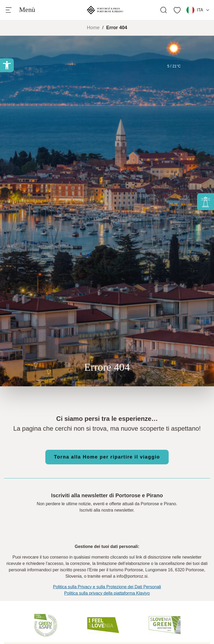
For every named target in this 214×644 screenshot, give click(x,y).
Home (93, 28)
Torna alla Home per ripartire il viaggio (107, 457)
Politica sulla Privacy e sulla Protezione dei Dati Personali (107, 587)
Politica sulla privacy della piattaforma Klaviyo (107, 593)
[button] (7, 65)
